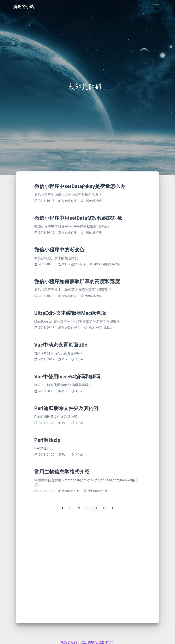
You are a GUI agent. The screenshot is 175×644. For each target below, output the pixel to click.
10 (87, 508)
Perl (65, 423)
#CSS (98, 264)
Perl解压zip (47, 440)
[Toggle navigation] (156, 7)
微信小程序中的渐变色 (59, 250)
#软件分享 (95, 328)
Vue (65, 359)
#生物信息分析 (98, 491)
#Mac (107, 328)
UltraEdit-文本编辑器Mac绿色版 (70, 313)
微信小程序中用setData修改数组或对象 (78, 218)
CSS (65, 264)
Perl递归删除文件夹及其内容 (67, 408)
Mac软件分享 (71, 328)
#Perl (79, 423)
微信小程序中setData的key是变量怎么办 (80, 186)
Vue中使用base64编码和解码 (67, 377)
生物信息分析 (71, 491)
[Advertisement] (88, 566)
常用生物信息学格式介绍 (62, 472)
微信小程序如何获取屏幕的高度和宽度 (77, 282)
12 (105, 508)
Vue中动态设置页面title (61, 345)
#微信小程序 (94, 201)
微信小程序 (69, 201)
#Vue (79, 359)
